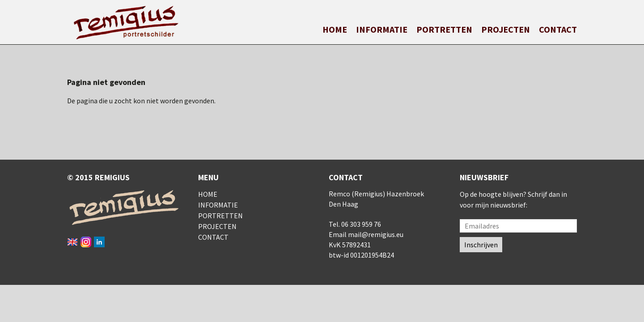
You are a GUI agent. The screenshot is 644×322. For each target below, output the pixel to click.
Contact (558, 29)
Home (335, 29)
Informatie (382, 29)
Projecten (506, 29)
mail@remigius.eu (376, 234)
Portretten (444, 29)
